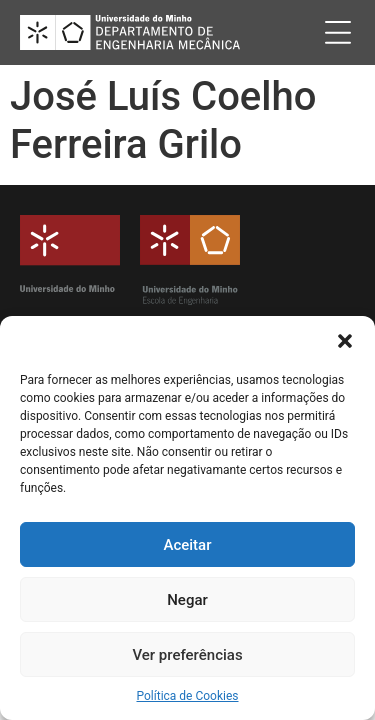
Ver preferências (187, 655)
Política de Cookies (187, 696)
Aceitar (187, 545)
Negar (187, 600)
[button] (345, 341)
